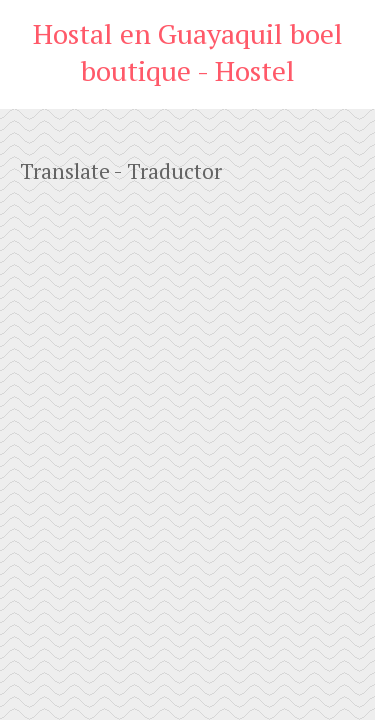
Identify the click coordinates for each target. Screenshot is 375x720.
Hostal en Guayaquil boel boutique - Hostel (188, 52)
